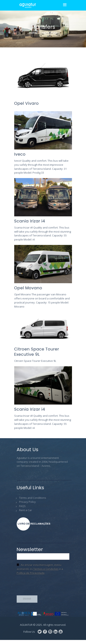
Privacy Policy (27, 502)
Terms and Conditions (33, 498)
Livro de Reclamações (35, 524)
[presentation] (48, 586)
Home (33, 32)
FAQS (22, 506)
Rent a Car (26, 510)
